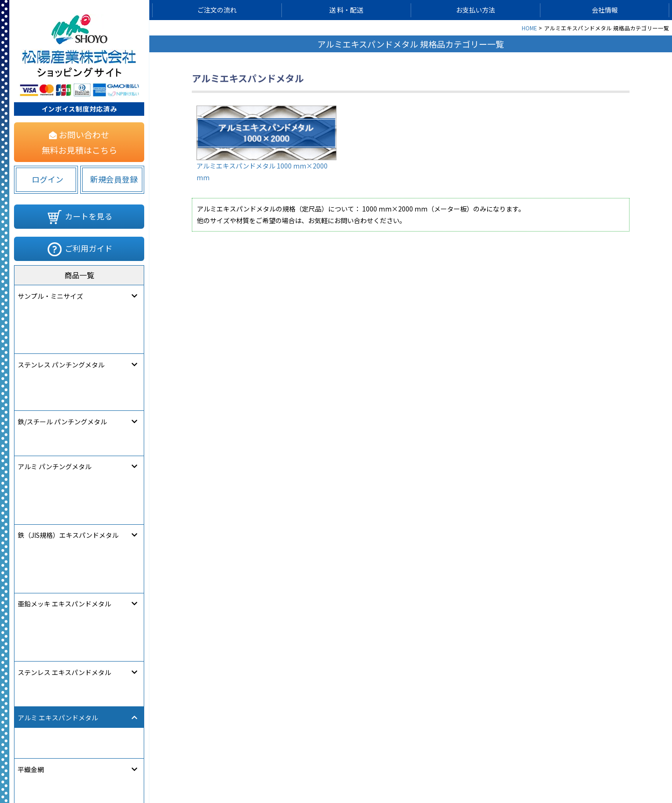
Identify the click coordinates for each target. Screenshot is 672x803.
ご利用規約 (381, 768)
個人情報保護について (315, 768)
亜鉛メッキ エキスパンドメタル (64, 404)
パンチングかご (41, 585)
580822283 (134, 757)
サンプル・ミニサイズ (50, 296)
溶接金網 (31, 542)
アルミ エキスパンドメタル (58, 447)
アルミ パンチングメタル (55, 361)
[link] (44, 754)
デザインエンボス (44, 671)
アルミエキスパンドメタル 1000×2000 (64, 473)
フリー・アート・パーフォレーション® (75, 693)
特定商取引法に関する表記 (454, 768)
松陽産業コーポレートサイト (552, 768)
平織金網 (31, 499)
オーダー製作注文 (44, 715)
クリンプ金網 (37, 521)
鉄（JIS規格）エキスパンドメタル (68, 382)
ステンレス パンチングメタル (61, 317)
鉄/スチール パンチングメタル (62, 339)
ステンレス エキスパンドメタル (64, 425)
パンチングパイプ (44, 564)
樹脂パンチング (41, 607)
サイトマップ (246, 768)
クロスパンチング (44, 650)
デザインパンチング (47, 628)
